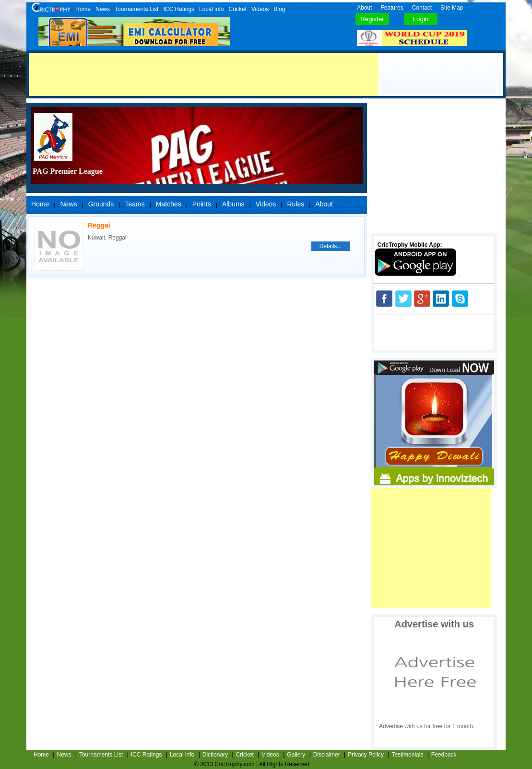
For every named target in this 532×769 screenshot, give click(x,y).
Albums (233, 204)
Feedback (444, 755)
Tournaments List (136, 9)
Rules (296, 204)
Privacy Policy (366, 755)
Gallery (296, 755)
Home (83, 9)
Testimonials (407, 755)
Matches (169, 204)
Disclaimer (327, 755)
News (103, 9)
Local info (211, 9)
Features (392, 8)
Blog (279, 9)
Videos (260, 9)
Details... (331, 246)
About (364, 8)
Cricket (237, 9)
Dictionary (215, 755)
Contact (422, 8)
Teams (135, 204)
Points (202, 204)
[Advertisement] (203, 74)
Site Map (452, 8)
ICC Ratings (179, 9)
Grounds (101, 204)
